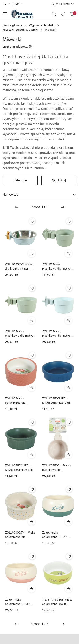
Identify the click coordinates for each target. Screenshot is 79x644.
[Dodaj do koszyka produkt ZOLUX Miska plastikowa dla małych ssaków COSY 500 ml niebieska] (68, 321)
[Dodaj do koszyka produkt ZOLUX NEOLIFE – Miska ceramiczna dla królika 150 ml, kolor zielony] (32, 455)
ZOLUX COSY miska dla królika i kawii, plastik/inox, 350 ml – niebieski (20, 267)
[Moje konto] (62, 4)
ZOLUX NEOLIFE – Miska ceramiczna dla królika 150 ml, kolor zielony (20, 468)
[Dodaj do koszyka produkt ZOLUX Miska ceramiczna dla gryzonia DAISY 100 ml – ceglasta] (32, 388)
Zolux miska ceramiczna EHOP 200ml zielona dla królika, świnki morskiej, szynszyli (55, 535)
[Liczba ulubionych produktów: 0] (63, 14)
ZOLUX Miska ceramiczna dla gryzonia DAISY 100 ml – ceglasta (21, 401)
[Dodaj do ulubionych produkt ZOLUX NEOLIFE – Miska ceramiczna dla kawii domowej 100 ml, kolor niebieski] (69, 355)
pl (7, 4)
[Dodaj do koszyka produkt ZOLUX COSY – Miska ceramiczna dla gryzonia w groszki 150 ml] (32, 522)
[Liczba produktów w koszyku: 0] (72, 14)
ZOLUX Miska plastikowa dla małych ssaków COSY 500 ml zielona (20, 334)
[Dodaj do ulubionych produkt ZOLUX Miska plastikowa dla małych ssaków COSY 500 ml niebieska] (69, 288)
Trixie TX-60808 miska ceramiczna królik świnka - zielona (57, 602)
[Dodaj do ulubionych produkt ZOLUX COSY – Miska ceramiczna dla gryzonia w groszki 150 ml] (32, 489)
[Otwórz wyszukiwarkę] (54, 14)
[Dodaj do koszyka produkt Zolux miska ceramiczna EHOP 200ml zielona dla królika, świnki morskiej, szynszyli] (68, 522)
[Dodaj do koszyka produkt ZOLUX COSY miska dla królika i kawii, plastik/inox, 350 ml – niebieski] (32, 253)
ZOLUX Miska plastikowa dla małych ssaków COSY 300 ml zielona (57, 267)
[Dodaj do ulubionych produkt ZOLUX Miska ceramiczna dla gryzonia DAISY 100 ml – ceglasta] (32, 355)
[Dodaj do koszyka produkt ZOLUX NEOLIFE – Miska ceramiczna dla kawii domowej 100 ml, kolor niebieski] (68, 388)
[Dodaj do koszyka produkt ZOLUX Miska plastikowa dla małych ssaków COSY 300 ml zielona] (68, 253)
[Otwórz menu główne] (5, 14)
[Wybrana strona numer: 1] (39, 207)
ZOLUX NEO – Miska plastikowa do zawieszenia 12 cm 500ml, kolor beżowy (56, 468)
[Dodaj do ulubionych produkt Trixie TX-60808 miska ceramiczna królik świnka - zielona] (69, 556)
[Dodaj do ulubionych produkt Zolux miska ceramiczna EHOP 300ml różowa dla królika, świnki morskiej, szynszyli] (32, 556)
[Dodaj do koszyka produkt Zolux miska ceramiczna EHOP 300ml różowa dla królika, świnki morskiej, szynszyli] (32, 589)
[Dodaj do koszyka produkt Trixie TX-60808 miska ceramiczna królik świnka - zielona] (68, 589)
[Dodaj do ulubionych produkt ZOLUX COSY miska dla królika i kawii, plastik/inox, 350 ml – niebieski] (32, 221)
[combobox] (39, 195)
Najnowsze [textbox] (10, 195)
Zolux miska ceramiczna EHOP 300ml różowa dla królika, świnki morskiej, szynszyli (18, 602)
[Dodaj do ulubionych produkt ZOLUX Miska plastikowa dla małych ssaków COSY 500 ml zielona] (32, 288)
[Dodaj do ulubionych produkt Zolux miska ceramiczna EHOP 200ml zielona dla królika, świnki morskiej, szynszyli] (69, 489)
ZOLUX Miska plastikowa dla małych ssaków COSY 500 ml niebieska (57, 334)
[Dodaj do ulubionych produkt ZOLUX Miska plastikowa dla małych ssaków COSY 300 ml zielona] (69, 221)
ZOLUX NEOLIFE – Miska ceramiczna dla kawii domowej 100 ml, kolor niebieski (58, 401)
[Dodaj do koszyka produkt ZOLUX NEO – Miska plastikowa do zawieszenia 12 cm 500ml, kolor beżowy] (68, 455)
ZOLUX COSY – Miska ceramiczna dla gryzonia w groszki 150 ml (20, 535)
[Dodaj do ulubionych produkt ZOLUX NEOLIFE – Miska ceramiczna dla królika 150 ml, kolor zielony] (32, 422)
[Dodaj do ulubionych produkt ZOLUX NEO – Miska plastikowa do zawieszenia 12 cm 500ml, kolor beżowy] (69, 422)
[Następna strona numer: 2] (63, 207)
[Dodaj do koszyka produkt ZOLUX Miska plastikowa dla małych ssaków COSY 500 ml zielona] (32, 321)
